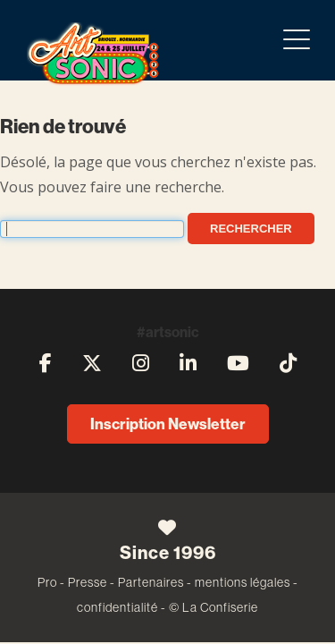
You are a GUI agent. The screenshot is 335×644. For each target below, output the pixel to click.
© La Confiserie (214, 607)
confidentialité (117, 607)
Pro (47, 582)
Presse (88, 582)
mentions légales (243, 582)
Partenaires (151, 582)
